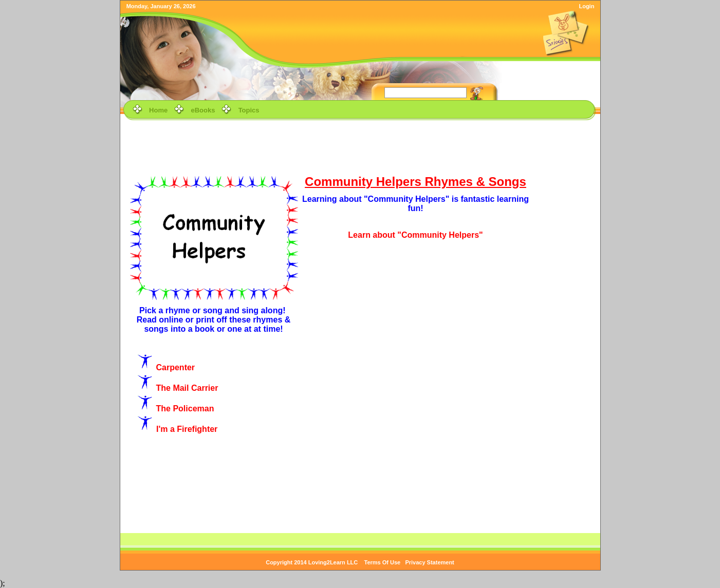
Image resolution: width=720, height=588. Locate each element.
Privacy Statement (429, 562)
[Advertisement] (360, 146)
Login (586, 6)
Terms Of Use (383, 562)
